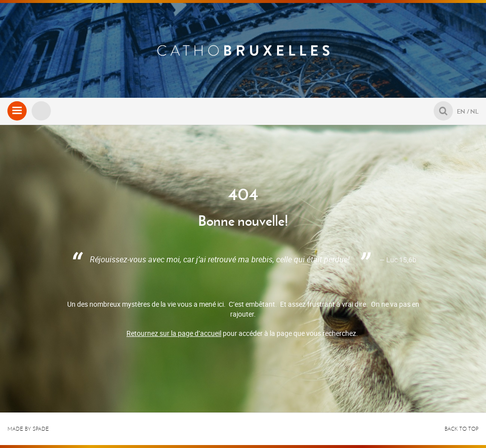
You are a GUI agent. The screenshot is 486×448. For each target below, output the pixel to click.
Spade (41, 429)
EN (461, 111)
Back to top (462, 429)
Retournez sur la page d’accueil (174, 333)
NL (474, 111)
